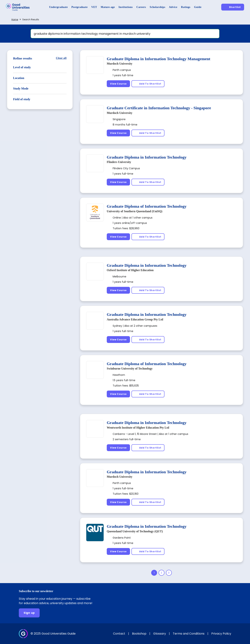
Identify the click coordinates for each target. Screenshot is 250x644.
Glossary (160, 634)
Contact (119, 634)
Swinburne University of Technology (130, 369)
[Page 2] (162, 573)
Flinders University (119, 162)
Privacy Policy (221, 634)
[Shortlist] (233, 7)
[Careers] (141, 7)
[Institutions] (126, 7)
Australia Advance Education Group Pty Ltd (135, 319)
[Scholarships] (158, 7)
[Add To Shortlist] (148, 84)
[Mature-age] (108, 7)
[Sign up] (29, 613)
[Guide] (198, 7)
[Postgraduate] (80, 7)
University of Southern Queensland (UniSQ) (134, 211)
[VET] (94, 7)
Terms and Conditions (189, 634)
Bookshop (139, 634)
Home (15, 19)
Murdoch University (120, 64)
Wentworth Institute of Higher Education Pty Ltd (138, 428)
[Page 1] (154, 573)
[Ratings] (186, 7)
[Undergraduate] (59, 7)
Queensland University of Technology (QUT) (135, 531)
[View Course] (118, 84)
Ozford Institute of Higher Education (130, 270)
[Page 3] (169, 573)
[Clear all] (61, 58)
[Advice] (173, 7)
